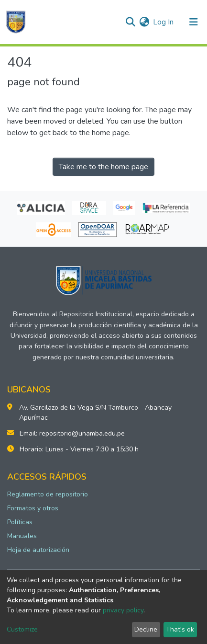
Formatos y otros (33, 508)
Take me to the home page (103, 167)
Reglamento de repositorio (48, 494)
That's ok (180, 629)
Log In (164, 22)
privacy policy (123, 610)
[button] (144, 22)
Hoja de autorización (38, 550)
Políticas (20, 522)
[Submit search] (130, 22)
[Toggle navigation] (194, 22)
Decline (146, 629)
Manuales (22, 536)
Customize (22, 629)
